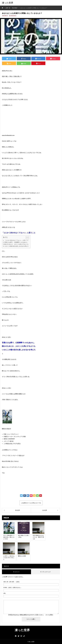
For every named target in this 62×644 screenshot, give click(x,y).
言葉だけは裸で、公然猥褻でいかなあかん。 (16, 242)
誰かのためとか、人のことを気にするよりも (16, 244)
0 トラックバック (46, 572)
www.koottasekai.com (8, 135)
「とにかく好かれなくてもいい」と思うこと (16, 240)
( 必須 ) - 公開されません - (12, 588)
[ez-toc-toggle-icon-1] (26, 238)
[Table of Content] (27, 238)
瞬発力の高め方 (7, 429)
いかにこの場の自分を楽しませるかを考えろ (16, 246)
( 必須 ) (11, 582)
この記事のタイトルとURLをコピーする (31, 503)
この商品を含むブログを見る (12, 444)
